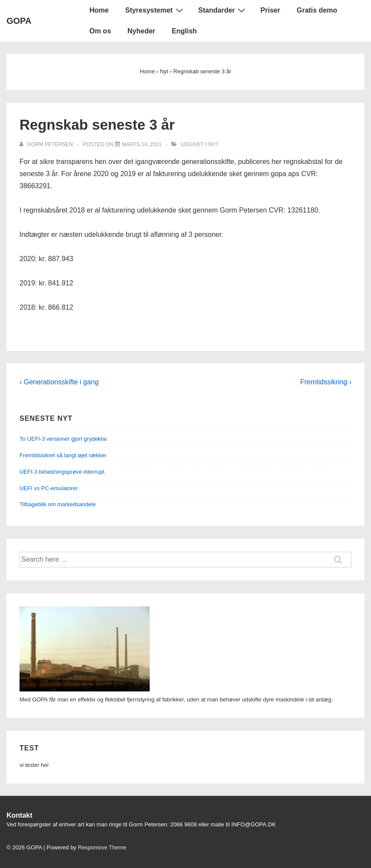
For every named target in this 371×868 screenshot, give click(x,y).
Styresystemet (155, 10)
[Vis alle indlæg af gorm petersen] (47, 144)
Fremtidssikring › (326, 382)
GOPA (19, 21)
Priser (270, 10)
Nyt (213, 144)
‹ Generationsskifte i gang (59, 382)
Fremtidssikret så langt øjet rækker (63, 455)
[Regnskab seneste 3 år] (142, 144)
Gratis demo (317, 10)
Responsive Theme (102, 847)
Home (99, 10)
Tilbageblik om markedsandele (58, 504)
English (184, 31)
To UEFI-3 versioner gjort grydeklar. (64, 439)
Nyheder (141, 31)
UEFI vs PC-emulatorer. (49, 488)
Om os (100, 31)
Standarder (223, 10)
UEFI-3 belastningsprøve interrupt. (63, 472)
